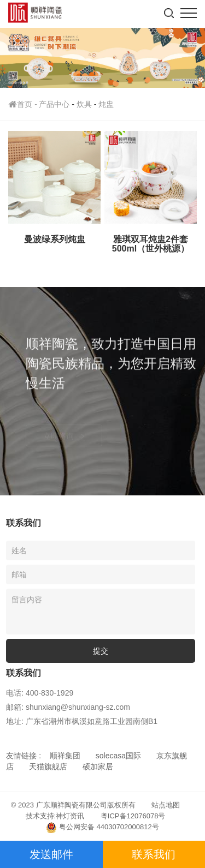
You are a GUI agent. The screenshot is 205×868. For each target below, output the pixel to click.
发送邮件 (51, 854)
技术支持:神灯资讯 (55, 816)
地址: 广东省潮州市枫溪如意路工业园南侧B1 (82, 721)
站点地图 (166, 805)
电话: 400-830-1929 (40, 693)
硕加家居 (98, 767)
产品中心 (54, 104)
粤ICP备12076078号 (133, 816)
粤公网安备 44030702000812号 (102, 828)
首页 (24, 104)
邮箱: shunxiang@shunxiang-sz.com (68, 707)
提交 (101, 651)
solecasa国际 (118, 756)
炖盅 (106, 104)
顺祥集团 (65, 756)
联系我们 (154, 854)
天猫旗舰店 (48, 767)
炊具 (84, 104)
